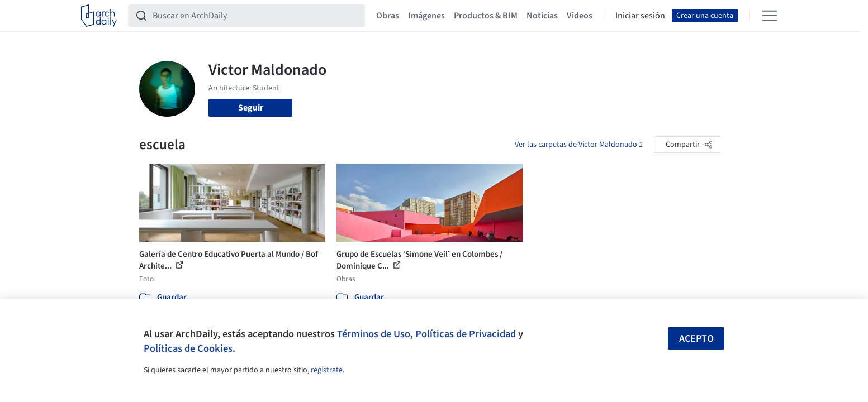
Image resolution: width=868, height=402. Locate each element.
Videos (580, 16)
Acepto (696, 339)
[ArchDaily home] (99, 16)
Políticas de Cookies (188, 348)
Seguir (251, 108)
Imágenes (426, 16)
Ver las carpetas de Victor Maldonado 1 (579, 145)
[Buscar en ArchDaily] (255, 16)
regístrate (327, 370)
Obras (388, 16)
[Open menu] (770, 16)
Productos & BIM (486, 16)
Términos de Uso (374, 334)
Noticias (542, 16)
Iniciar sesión (640, 16)
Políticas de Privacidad (466, 334)
